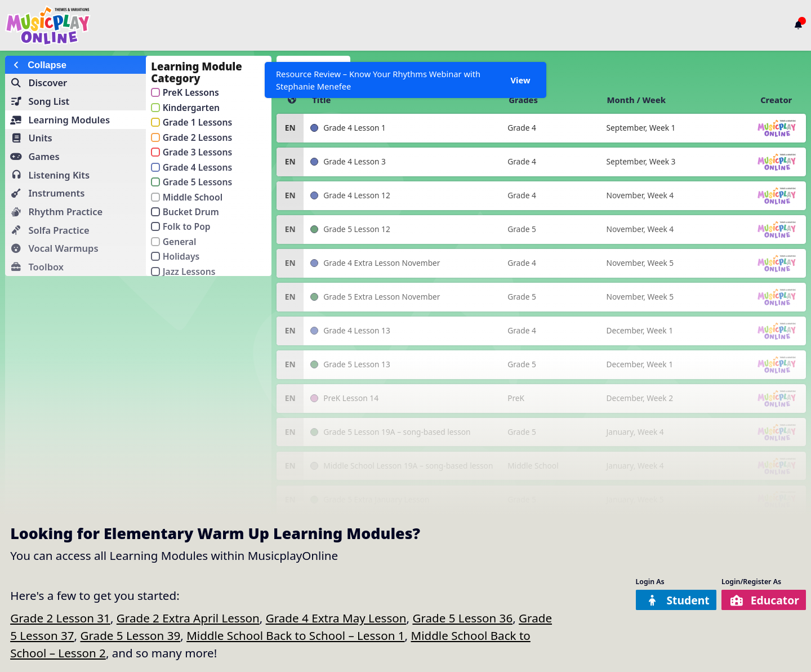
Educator (765, 600)
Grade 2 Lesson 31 (60, 618)
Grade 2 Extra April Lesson (188, 618)
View (520, 80)
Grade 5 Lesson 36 (462, 618)
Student (675, 600)
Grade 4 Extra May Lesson (336, 618)
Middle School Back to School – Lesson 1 (295, 635)
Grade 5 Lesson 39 (130, 635)
